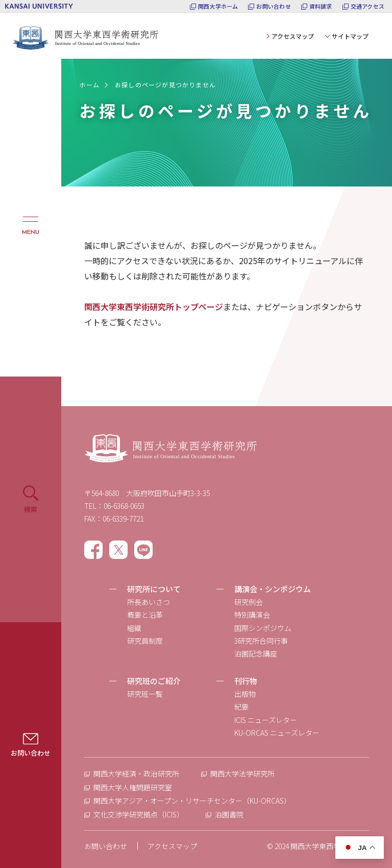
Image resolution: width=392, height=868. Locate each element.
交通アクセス (367, 6)
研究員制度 (145, 641)
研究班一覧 (145, 694)
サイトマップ (350, 36)
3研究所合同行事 (261, 641)
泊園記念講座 (256, 653)
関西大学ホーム (218, 6)
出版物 (245, 694)
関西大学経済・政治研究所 (136, 773)
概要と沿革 (145, 615)
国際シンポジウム (263, 628)
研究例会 (249, 602)
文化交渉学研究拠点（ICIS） (139, 814)
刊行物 (246, 681)
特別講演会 (252, 615)
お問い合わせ (273, 6)
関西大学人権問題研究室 (133, 787)
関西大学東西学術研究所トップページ (154, 307)
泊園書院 (229, 814)
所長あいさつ (149, 602)
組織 (134, 628)
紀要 (241, 707)
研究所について (154, 589)
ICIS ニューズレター (266, 720)
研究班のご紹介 (154, 681)
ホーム (89, 85)
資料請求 (321, 6)
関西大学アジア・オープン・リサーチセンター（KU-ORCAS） (192, 801)
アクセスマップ (293, 36)
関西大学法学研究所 (242, 773)
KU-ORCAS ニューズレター (277, 733)
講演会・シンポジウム (273, 589)
